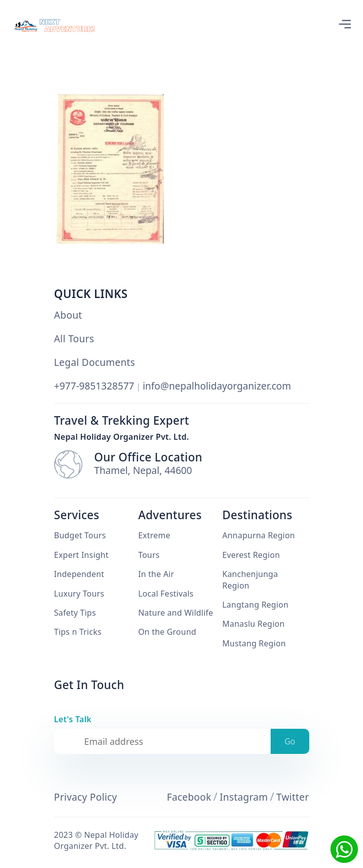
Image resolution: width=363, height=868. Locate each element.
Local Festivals (166, 594)
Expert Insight (82, 555)
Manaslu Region (254, 624)
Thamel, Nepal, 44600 (143, 470)
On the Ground (167, 632)
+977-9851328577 (94, 386)
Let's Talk (73, 719)
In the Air (156, 574)
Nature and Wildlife (175, 613)
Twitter (292, 797)
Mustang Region (254, 643)
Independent (79, 574)
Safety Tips (75, 613)
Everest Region (251, 555)
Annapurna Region (259, 535)
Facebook (189, 797)
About (68, 315)
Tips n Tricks (78, 632)
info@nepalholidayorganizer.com (217, 386)
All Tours (74, 339)
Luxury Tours (79, 594)
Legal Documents (95, 362)
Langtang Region (256, 605)
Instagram (244, 797)
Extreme (154, 535)
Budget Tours (80, 535)
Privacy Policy (86, 797)
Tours (149, 555)
